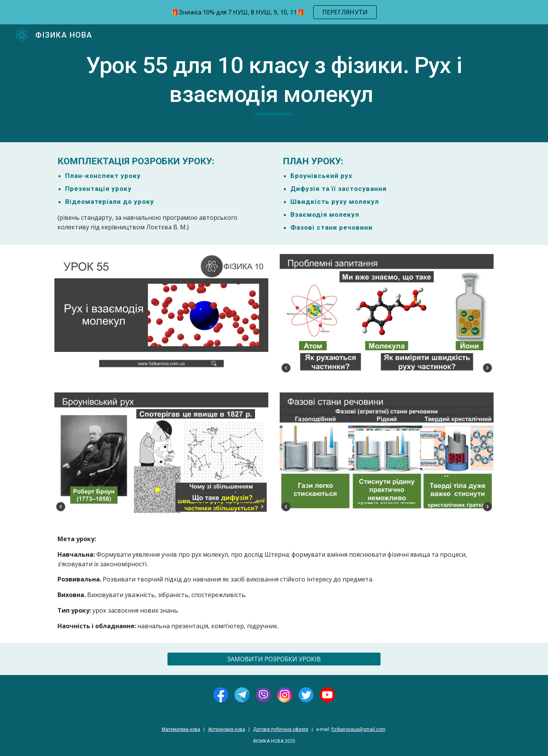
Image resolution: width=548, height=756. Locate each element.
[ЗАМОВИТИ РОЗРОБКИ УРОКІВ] (274, 659)
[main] (274, 83)
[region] (274, 12)
